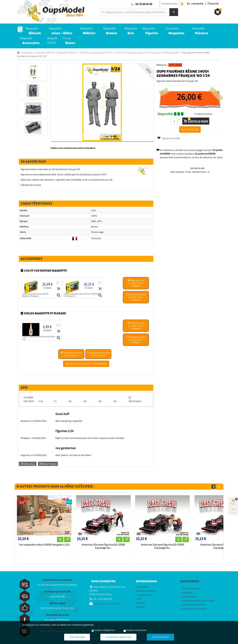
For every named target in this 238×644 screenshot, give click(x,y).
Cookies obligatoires (104, 630)
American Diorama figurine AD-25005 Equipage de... (163, 546)
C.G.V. (138, 599)
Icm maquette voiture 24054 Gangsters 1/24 (44, 545)
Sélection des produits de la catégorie (136, 283)
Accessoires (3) (190, 129)
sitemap (139, 607)
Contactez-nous (170, 3)
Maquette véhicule (45, 53)
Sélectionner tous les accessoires (71, 354)
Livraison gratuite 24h (57, 592)
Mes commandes (190, 589)
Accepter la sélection (118, 637)
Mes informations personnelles (198, 601)
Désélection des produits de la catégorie (136, 297)
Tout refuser (77, 637)
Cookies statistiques (136, 630)
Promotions (141, 587)
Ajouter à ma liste (169, 138)
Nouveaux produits (145, 591)
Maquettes (28, 53)
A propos (140, 603)
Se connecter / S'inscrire (203, 3)
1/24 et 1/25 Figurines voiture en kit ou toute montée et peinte (147, 53)
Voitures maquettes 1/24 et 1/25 (96, 53)
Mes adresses (188, 597)
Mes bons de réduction (193, 605)
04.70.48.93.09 (144, 4)
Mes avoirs (187, 593)
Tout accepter (160, 637)
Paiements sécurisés (57, 615)
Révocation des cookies (194, 609)
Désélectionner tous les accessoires (98, 354)
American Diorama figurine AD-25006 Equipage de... (103, 546)
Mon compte (190, 581)
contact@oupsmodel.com (107, 604)
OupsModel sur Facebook (57, 580)
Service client (57, 603)
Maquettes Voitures (67, 53)
